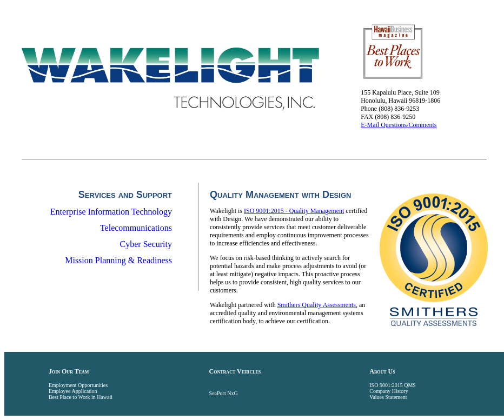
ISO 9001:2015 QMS (393, 385)
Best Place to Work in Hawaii (81, 397)
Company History (389, 391)
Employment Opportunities (78, 385)
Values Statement (388, 397)
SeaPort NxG (224, 393)
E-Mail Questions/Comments (399, 125)
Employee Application (73, 391)
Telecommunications (136, 228)
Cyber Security (146, 244)
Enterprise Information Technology (111, 212)
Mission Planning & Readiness (118, 260)
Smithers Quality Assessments (317, 305)
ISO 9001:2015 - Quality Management (294, 211)
